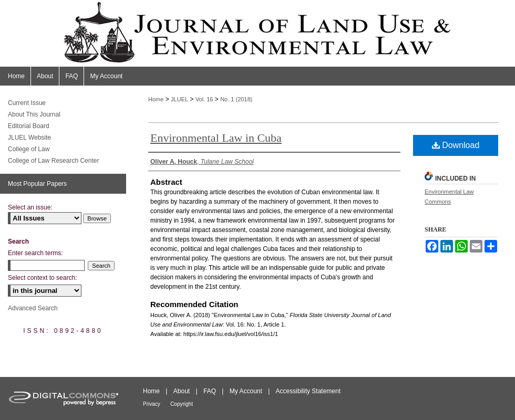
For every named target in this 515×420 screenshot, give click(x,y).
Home (156, 99)
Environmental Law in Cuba (216, 138)
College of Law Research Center (53, 161)
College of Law (29, 149)
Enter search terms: (35, 253)
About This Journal (34, 114)
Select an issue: (30, 207)
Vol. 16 (204, 99)
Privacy (152, 404)
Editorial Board (29, 126)
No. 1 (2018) (236, 99)
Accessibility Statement (308, 391)
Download (456, 145)
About (182, 391)
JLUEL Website (29, 138)
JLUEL (179, 99)
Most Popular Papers (37, 184)
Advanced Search (33, 308)
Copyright (182, 404)
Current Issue (27, 103)
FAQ (210, 391)
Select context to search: (42, 278)
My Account (246, 391)
